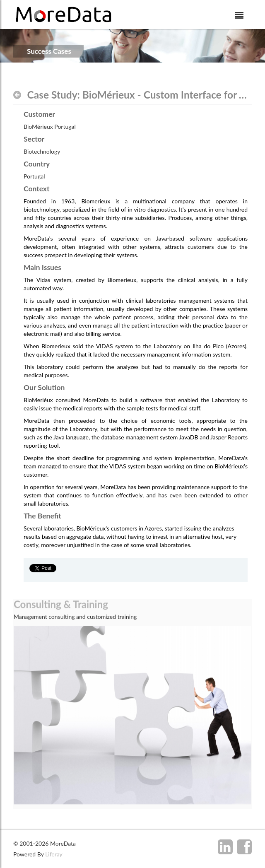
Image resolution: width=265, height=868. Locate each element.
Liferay (54, 854)
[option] (132, 751)
